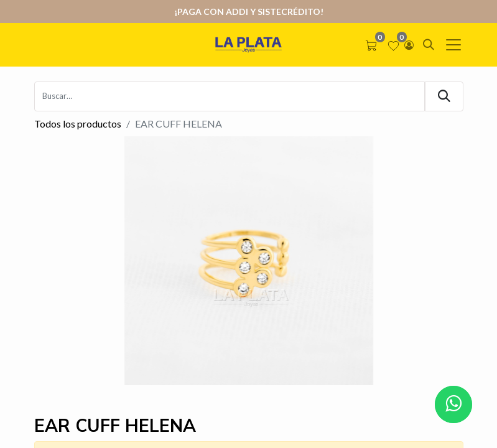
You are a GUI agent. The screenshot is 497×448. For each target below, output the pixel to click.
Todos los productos (78, 124)
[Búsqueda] (444, 96)
